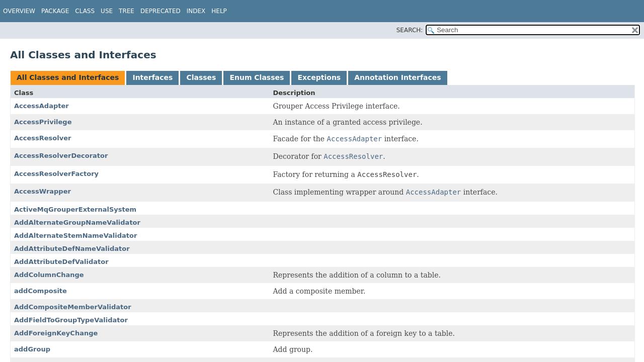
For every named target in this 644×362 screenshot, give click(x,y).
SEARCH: (410, 30)
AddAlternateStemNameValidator (75, 236)
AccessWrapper (43, 191)
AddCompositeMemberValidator (73, 307)
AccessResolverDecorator (61, 156)
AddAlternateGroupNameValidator (77, 222)
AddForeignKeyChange (56, 333)
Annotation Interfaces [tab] (397, 77)
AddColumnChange (49, 275)
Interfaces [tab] (152, 77)
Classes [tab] (201, 77)
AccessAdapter (42, 106)
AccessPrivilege (43, 122)
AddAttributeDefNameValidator (72, 249)
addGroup (32, 349)
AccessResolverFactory (56, 174)
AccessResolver (43, 138)
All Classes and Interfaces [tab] (68, 77)
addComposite (41, 291)
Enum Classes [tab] (257, 77)
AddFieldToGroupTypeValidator (71, 320)
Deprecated (160, 11)
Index (196, 11)
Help (219, 11)
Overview (19, 11)
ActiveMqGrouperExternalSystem (75, 209)
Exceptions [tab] (319, 77)
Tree (127, 11)
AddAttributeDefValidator (61, 262)
